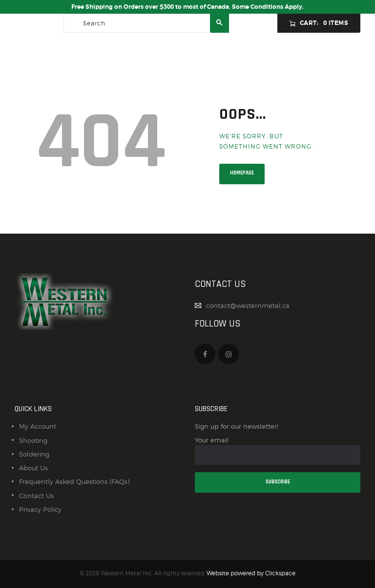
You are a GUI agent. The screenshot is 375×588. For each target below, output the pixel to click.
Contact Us (36, 496)
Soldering (34, 454)
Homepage (242, 173)
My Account (38, 426)
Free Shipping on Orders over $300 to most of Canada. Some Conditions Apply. (187, 7)
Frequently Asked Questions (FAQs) (74, 481)
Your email (278, 450)
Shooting (33, 440)
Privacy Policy (40, 509)
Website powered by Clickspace (251, 573)
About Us (33, 468)
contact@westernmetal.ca (248, 305)
